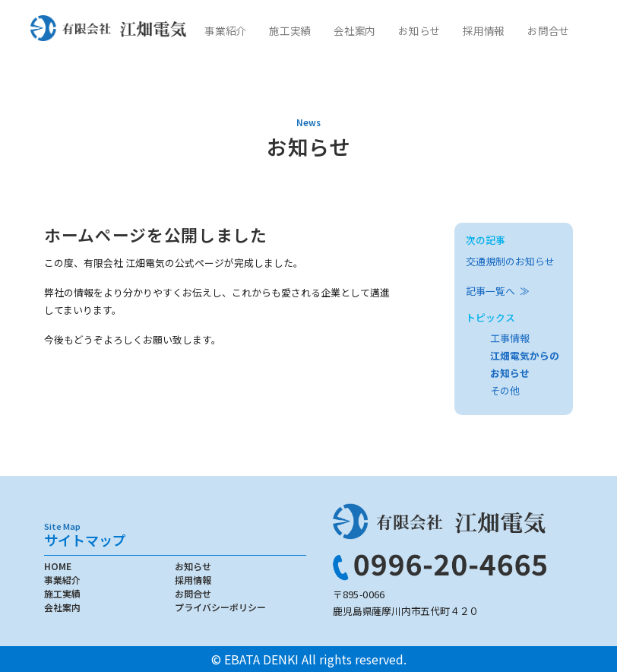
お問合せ (548, 30)
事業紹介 (225, 30)
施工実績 (290, 30)
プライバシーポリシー (220, 607)
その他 (505, 390)
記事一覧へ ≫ (498, 291)
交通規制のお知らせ (510, 261)
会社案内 (354, 30)
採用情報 (483, 30)
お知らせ (419, 30)
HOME (58, 566)
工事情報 (510, 338)
